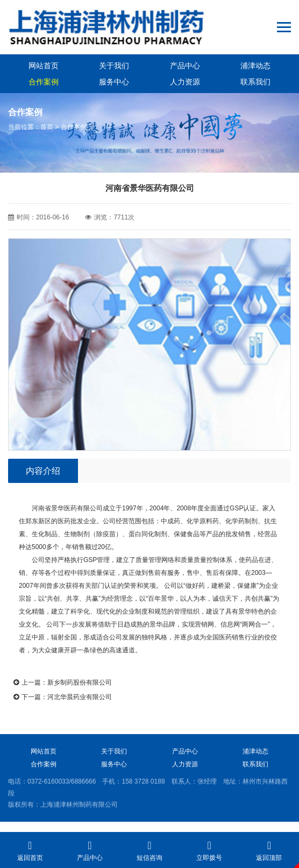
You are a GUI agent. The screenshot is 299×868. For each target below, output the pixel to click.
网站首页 (44, 66)
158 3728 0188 (143, 781)
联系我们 (255, 82)
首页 (47, 127)
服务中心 (114, 82)
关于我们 (114, 66)
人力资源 (185, 82)
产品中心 (185, 66)
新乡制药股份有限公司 (80, 682)
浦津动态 (255, 66)
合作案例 (44, 82)
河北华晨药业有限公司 (80, 697)
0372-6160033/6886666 (62, 781)
